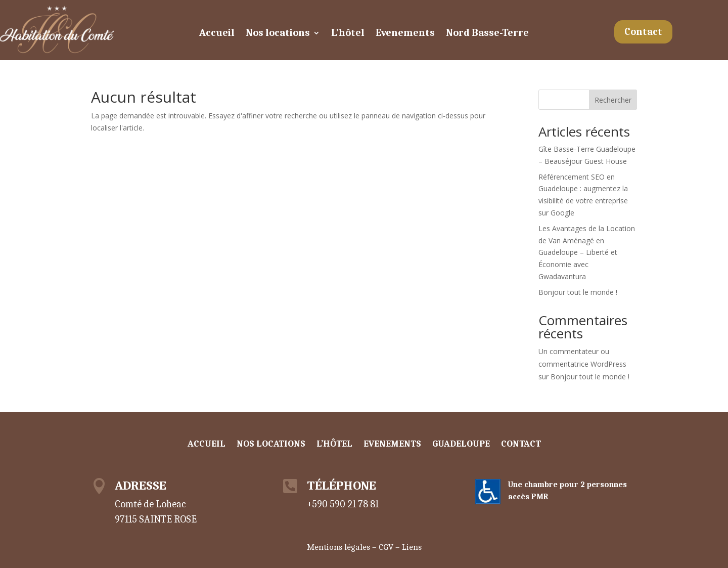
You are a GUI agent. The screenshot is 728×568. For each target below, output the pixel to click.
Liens (412, 547)
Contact (643, 32)
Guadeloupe (461, 445)
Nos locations (278, 34)
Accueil (217, 34)
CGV (386, 547)
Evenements (405, 34)
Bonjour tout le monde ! (578, 292)
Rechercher (613, 100)
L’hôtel (348, 34)
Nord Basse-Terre (487, 34)
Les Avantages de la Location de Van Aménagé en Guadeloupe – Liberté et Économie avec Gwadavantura (587, 252)
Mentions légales (338, 547)
